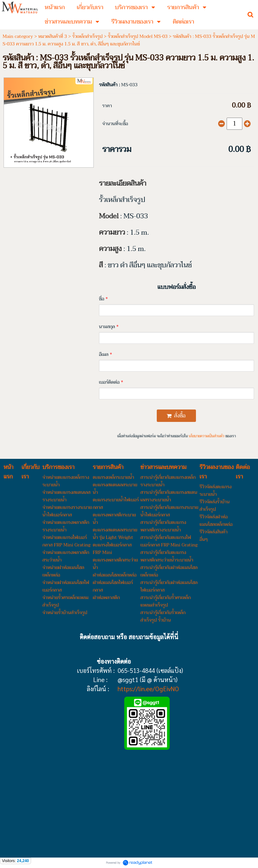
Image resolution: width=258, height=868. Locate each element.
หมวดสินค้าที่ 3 (53, 36)
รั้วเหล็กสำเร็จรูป (87, 36)
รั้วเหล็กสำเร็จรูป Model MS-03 (138, 36)
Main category (18, 36)
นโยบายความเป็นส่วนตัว (207, 436)
